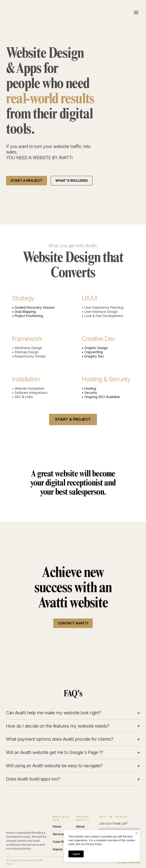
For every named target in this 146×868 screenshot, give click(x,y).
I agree (76, 854)
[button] (27, 181)
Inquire (58, 849)
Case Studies (62, 842)
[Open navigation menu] (136, 13)
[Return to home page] (19, 13)
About (80, 826)
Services (59, 834)
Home (57, 826)
